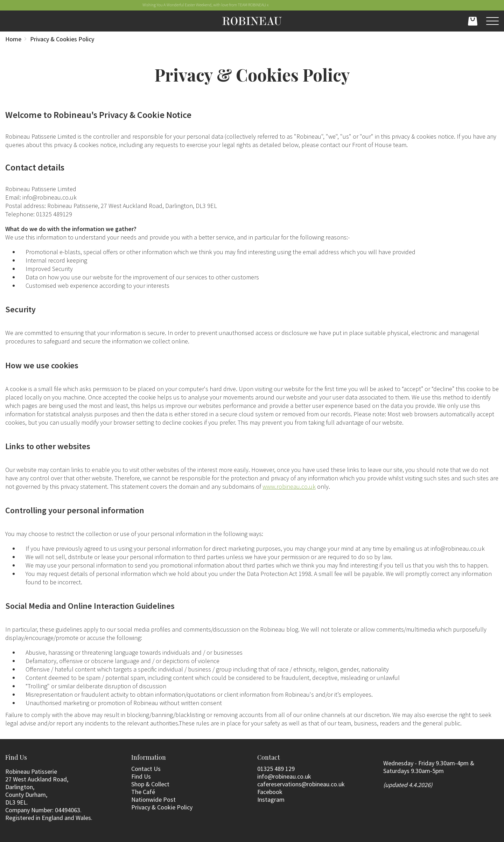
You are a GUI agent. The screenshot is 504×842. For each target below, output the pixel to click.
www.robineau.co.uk (289, 486)
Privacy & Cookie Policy (162, 807)
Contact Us (146, 769)
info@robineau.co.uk (284, 776)
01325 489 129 (276, 769)
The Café (143, 792)
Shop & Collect (150, 784)
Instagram (271, 799)
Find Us (141, 776)
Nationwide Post (153, 799)
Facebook (270, 792)
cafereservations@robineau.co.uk (301, 784)
